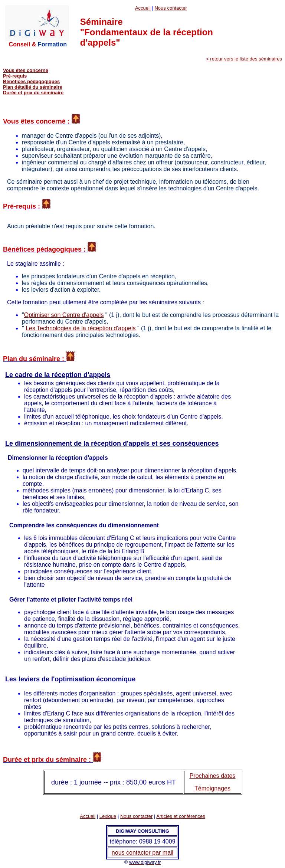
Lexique (108, 816)
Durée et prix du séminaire (33, 93)
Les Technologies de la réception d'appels (81, 328)
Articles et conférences (181, 816)
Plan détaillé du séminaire (33, 87)
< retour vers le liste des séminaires (244, 59)
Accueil (143, 8)
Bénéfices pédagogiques (31, 81)
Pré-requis (15, 76)
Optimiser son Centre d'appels (64, 315)
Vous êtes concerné (26, 70)
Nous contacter (171, 8)
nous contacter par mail (142, 853)
